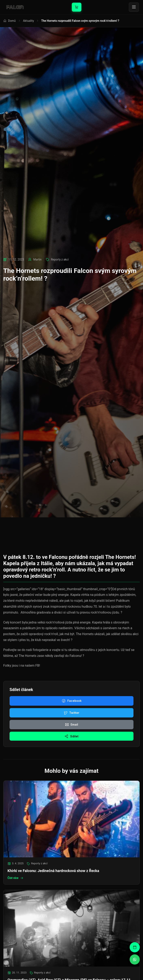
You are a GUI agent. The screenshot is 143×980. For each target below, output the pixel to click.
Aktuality (28, 21)
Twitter (71, 713)
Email (71, 725)
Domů (9, 21)
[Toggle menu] (134, 7)
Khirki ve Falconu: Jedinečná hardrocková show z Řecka (53, 871)
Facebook (72, 701)
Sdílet (71, 736)
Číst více (15, 878)
